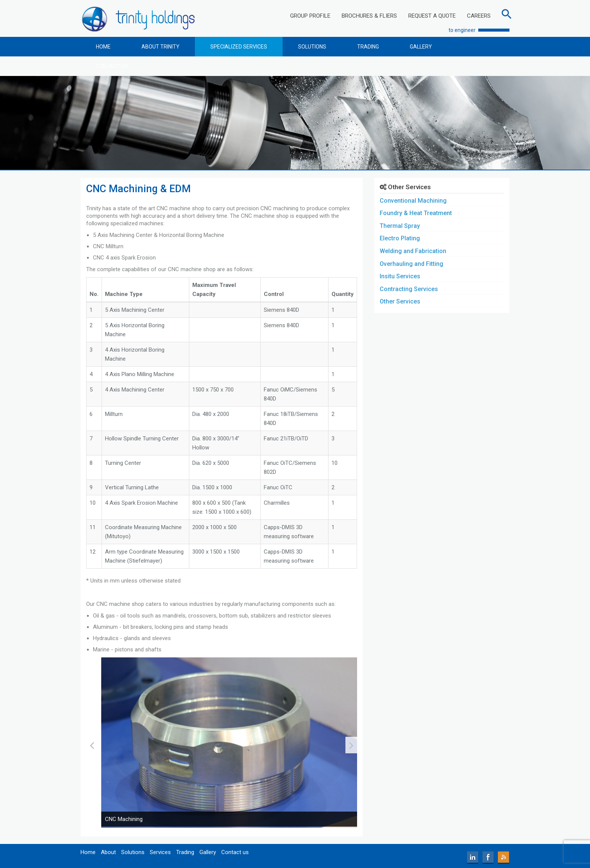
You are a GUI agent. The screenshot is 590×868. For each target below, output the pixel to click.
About (108, 852)
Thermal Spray (400, 226)
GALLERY (421, 47)
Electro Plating (400, 238)
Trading (185, 852)
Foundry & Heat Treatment (416, 213)
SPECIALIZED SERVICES (239, 47)
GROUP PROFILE (310, 16)
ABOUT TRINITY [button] (160, 47)
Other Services (400, 301)
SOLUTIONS (312, 47)
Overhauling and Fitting (411, 264)
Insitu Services (400, 276)
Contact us (235, 852)
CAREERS (479, 16)
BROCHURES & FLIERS (369, 16)
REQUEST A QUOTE (432, 16)
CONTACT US (112, 66)
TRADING (368, 47)
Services (160, 852)
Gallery (208, 852)
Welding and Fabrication (413, 251)
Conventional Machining (413, 201)
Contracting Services (409, 289)
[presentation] (92, 745)
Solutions (133, 852)
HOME (103, 47)
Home (88, 852)
